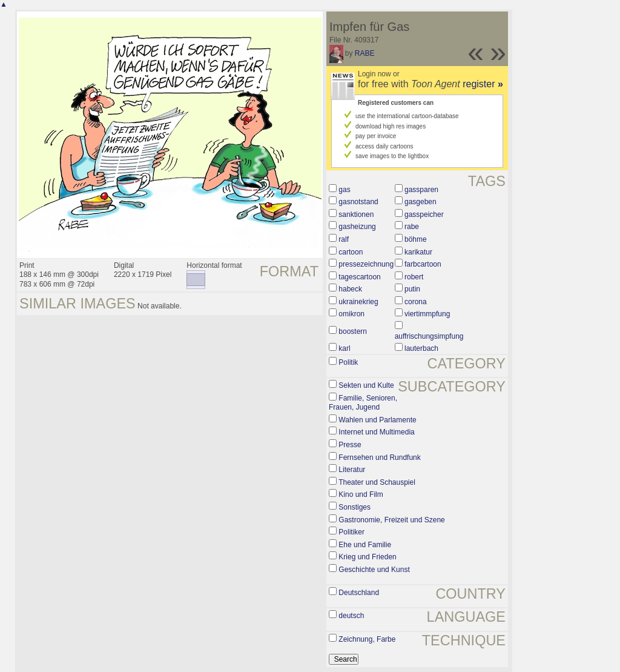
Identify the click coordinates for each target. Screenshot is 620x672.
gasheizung (357, 227)
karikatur (418, 252)
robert (414, 277)
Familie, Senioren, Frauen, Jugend (363, 403)
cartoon (351, 252)
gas (344, 190)
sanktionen (356, 215)
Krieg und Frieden (367, 557)
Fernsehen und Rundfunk (379, 457)
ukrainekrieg (358, 302)
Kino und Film (361, 494)
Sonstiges (355, 507)
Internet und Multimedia (376, 432)
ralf (344, 239)
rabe (412, 227)
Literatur (352, 470)
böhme (416, 239)
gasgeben (420, 202)
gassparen (421, 190)
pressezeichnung (366, 264)
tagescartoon (359, 277)
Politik (348, 362)
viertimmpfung (427, 314)
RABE (365, 53)
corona (416, 302)
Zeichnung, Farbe (367, 639)
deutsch (351, 616)
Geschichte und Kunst (374, 570)
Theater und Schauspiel (377, 482)
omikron (351, 314)
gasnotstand (358, 202)
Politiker (351, 532)
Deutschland (359, 593)
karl (344, 348)
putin (412, 289)
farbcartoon (423, 264)
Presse (350, 445)
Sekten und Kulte (366, 385)
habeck (350, 289)
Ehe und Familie (365, 545)
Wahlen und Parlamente (377, 420)
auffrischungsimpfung (429, 336)
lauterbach (421, 348)
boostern (353, 331)
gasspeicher (424, 215)
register (483, 84)
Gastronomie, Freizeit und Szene (391, 520)
